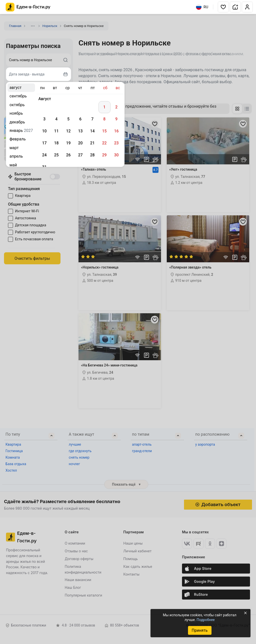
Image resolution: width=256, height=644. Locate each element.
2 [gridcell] (116, 107)
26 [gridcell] (68, 155)
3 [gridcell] (44, 119)
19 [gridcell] (68, 143)
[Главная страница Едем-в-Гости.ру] (28, 7)
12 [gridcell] (68, 131)
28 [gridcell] (92, 155)
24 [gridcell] (44, 155)
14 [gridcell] (92, 131)
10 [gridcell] (44, 131)
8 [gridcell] (104, 119)
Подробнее (205, 620)
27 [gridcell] (80, 155)
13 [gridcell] (80, 131)
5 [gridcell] (68, 119)
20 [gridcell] (80, 143)
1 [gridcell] (104, 107)
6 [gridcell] (80, 119)
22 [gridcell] (104, 143)
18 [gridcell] (56, 143)
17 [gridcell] (44, 143)
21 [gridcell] (92, 143)
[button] (223, 7)
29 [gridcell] (104, 155)
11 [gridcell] (56, 131)
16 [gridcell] (116, 131)
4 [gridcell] (56, 119)
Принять (199, 630)
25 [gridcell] (56, 155)
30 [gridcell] (116, 155)
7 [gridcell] (92, 119)
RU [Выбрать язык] (202, 7)
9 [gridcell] (116, 119)
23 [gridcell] (116, 143)
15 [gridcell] (104, 131)
